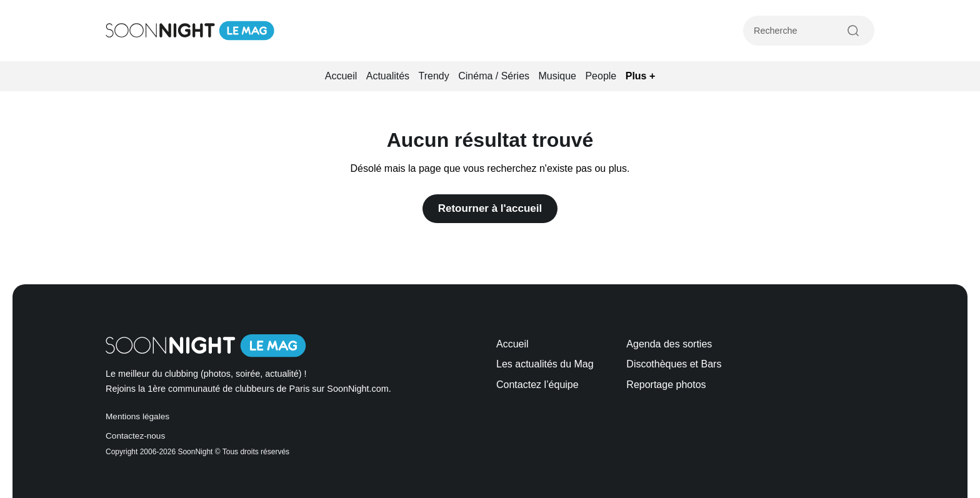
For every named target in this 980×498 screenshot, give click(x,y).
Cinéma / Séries (494, 76)
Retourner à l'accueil (490, 208)
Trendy (434, 76)
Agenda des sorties (669, 344)
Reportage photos (666, 385)
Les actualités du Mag (545, 364)
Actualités (388, 76)
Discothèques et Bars (674, 364)
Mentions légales (137, 416)
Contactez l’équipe (537, 385)
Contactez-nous (135, 436)
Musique (557, 76)
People (601, 76)
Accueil (341, 76)
